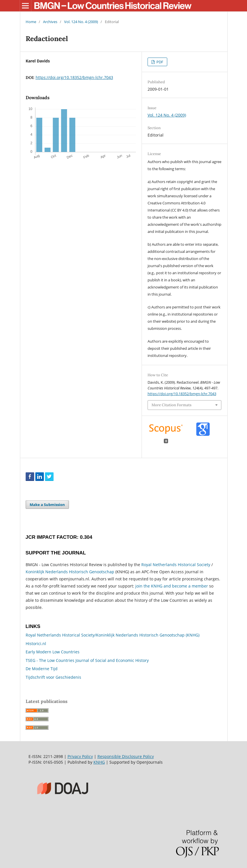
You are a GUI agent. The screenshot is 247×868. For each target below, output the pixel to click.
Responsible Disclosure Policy (126, 756)
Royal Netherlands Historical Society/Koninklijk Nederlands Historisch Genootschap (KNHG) (113, 635)
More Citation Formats (172, 405)
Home (31, 22)
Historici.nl (36, 644)
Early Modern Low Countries (53, 652)
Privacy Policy (80, 756)
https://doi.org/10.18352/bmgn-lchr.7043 (74, 77)
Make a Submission (47, 505)
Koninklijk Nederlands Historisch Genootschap (70, 572)
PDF (159, 62)
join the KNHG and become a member (172, 586)
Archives (50, 22)
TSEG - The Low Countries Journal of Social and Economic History (87, 660)
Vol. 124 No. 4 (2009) (81, 22)
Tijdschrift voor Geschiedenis (53, 677)
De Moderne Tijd (42, 669)
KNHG (99, 762)
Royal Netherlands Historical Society (176, 565)
